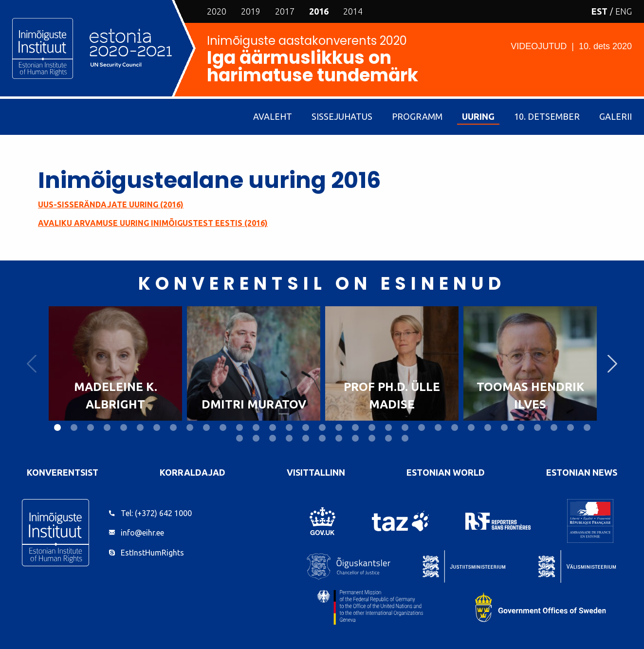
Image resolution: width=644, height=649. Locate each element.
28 (504, 427)
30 (537, 427)
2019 (251, 11)
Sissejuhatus (342, 116)
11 (223, 427)
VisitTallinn (316, 472)
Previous (32, 363)
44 (405, 438)
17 (322, 427)
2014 (353, 11)
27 (488, 427)
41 (355, 438)
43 (388, 438)
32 (570, 427)
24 (438, 427)
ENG (624, 11)
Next (612, 363)
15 (289, 427)
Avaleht (273, 116)
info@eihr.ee (142, 533)
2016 (319, 11)
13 (256, 427)
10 (206, 427)
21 (388, 427)
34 (239, 438)
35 (256, 438)
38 (306, 438)
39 (322, 438)
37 (289, 438)
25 (455, 427)
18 (339, 427)
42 (372, 438)
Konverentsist (63, 472)
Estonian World (446, 472)
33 (587, 427)
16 (306, 427)
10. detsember (547, 116)
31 (554, 427)
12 (239, 427)
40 (339, 438)
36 (273, 438)
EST (599, 11)
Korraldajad (193, 472)
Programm (417, 116)
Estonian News (582, 472)
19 (355, 427)
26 (471, 427)
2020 (217, 11)
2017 (285, 11)
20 (372, 427)
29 (521, 427)
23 (422, 427)
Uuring (478, 116)
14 (273, 427)
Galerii (616, 116)
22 (405, 427)
